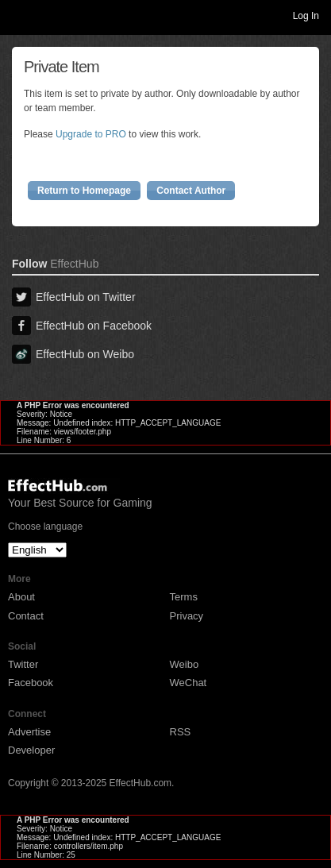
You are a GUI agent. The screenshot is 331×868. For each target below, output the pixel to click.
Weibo (185, 664)
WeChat (189, 683)
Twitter (23, 664)
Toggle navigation (19, 15)
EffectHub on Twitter (74, 297)
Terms (184, 597)
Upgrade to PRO (91, 134)
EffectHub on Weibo (73, 354)
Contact (26, 616)
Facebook (31, 683)
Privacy (187, 616)
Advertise (29, 732)
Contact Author (191, 191)
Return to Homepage (84, 191)
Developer (31, 750)
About (21, 597)
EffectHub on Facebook (82, 326)
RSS (181, 732)
